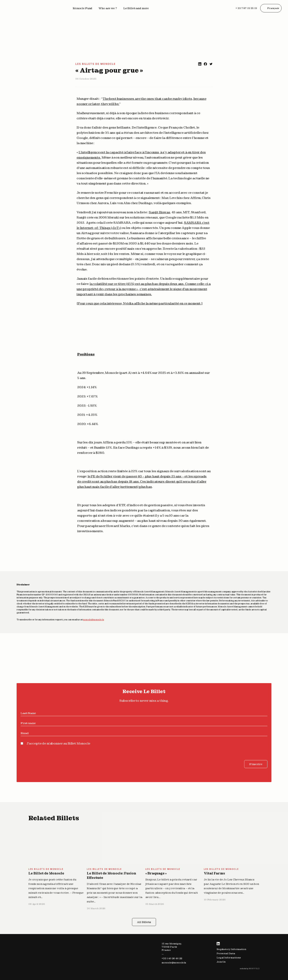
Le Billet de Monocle (46, 873)
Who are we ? (108, 8)
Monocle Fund (82, 8)
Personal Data (226, 953)
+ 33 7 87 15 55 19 (246, 8)
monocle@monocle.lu (93, 620)
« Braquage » (156, 873)
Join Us (221, 962)
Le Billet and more (136, 8)
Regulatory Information (231, 949)
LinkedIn (218, 944)
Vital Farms (214, 873)
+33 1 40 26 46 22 (172, 958)
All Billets (144, 922)
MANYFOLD (254, 969)
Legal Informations (229, 958)
